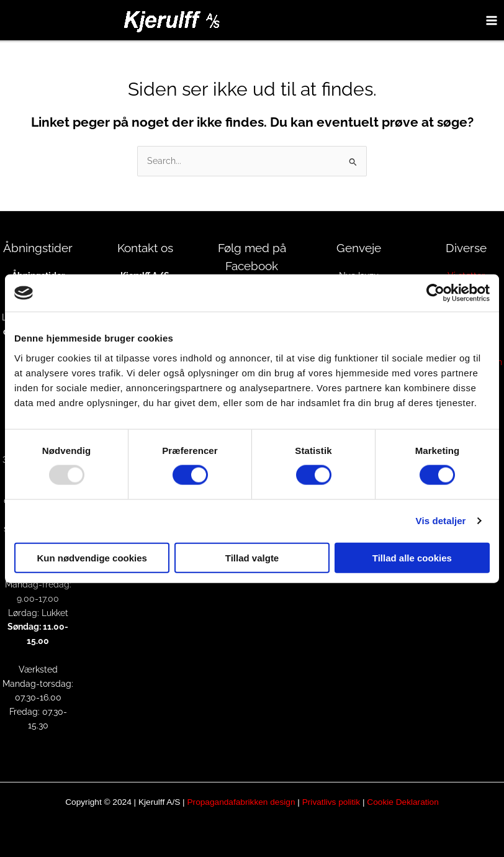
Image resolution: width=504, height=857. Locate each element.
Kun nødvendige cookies (92, 557)
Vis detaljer (441, 521)
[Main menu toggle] (492, 20)
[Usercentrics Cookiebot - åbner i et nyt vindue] (435, 293)
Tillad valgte (252, 557)
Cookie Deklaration (403, 802)
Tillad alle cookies (412, 557)
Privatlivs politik (331, 802)
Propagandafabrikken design (241, 802)
